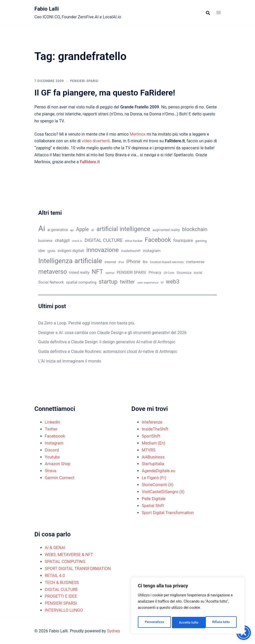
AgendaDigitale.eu (159, 471)
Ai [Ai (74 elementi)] (42, 228)
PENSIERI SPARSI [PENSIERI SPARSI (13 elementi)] (131, 272)
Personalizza (154, 623)
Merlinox (138, 134)
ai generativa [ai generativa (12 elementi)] (58, 230)
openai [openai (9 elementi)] (110, 273)
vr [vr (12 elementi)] (162, 282)
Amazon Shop (58, 464)
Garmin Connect (60, 478)
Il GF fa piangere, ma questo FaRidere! (105, 93)
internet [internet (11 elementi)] (110, 262)
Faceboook (55, 436)
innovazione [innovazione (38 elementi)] (103, 250)
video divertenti (96, 141)
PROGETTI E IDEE (61, 596)
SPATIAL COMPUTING (65, 562)
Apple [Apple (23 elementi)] (82, 229)
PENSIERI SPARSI (84, 81)
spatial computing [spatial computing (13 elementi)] (81, 282)
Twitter (51, 429)
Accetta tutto (221, 623)
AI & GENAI (55, 548)
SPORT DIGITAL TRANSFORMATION (78, 569)
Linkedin (52, 422)
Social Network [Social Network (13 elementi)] (51, 282)
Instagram (54, 443)
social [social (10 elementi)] (198, 273)
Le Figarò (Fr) (154, 478)
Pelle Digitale (154, 499)
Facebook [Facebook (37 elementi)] (158, 240)
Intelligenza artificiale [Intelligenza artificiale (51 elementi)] (70, 261)
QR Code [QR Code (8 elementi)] (169, 273)
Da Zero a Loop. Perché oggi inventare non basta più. (87, 323)
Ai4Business (153, 457)
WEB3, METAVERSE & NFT (69, 555)
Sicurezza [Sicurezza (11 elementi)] (184, 273)
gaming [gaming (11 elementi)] (201, 241)
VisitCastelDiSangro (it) (163, 492)
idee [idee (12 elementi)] (42, 251)
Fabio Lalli (49, 9)
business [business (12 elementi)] (45, 241)
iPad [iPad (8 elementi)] (121, 262)
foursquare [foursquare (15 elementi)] (183, 240)
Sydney (113, 631)
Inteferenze (152, 422)
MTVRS (149, 450)
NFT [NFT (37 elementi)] (97, 272)
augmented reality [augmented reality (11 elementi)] (166, 230)
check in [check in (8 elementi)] (77, 241)
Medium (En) (153, 443)
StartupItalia (153, 464)
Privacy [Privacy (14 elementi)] (155, 272)
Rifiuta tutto (188, 623)
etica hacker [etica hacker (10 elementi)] (134, 241)
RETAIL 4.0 (55, 576)
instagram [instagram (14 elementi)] (152, 251)
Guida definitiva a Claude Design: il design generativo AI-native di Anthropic (107, 342)
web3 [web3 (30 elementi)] (173, 282)
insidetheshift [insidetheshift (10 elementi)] (131, 251)
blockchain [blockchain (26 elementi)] (195, 229)
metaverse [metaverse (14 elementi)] (195, 262)
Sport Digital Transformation (168, 513)
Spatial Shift (153, 506)
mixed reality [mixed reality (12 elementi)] (79, 272)
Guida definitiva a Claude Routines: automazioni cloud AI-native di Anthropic (108, 351)
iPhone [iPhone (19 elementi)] (133, 262)
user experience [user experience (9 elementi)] (148, 283)
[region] (188, 606)
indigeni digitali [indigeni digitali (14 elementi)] (71, 251)
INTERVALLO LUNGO (64, 610)
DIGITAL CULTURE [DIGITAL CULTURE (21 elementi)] (104, 240)
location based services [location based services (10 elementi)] (167, 262)
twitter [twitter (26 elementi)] (128, 282)
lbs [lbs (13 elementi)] (145, 262)
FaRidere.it (90, 162)
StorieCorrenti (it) (157, 485)
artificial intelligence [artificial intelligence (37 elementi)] (123, 229)
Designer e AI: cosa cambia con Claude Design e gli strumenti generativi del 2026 (113, 333)
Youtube (52, 457)
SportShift (151, 436)
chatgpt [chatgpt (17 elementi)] (62, 240)
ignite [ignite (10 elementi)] (51, 251)
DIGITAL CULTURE (61, 590)
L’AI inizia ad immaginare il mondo (70, 361)
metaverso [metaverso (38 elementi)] (53, 272)
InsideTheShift (155, 429)
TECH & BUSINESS (62, 583)
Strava (51, 471)
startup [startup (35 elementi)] (108, 282)
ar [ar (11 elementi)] (93, 230)
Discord (52, 450)
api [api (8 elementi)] (72, 230)
